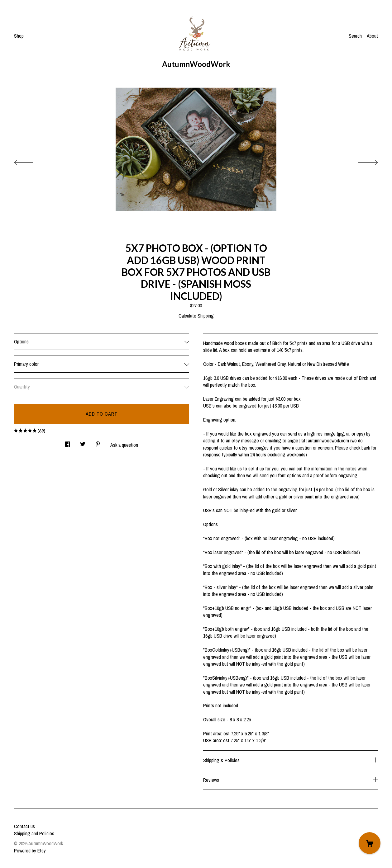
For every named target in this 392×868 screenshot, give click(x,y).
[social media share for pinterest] (98, 442)
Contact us (24, 826)
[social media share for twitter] (83, 442)
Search (355, 36)
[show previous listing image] (30, 161)
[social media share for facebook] (68, 442)
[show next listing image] (362, 161)
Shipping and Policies (34, 833)
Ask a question (124, 445)
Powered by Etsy (30, 851)
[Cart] (370, 843)
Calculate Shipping (196, 316)
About (372, 36)
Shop (19, 36)
